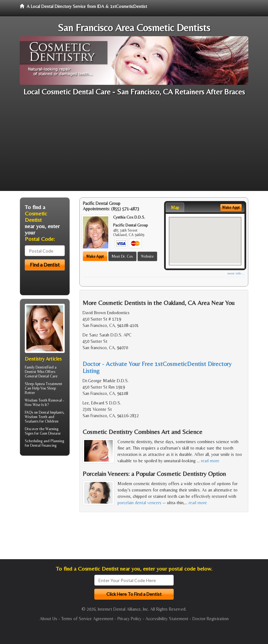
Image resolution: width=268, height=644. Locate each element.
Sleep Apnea (35, 384)
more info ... (236, 273)
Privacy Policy (129, 619)
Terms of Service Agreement (87, 619)
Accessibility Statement (167, 619)
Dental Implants (51, 412)
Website (147, 256)
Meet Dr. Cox (122, 256)
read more (210, 461)
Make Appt (95, 256)
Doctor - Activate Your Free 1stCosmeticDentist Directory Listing (157, 367)
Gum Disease (50, 433)
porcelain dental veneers (139, 503)
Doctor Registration (211, 619)
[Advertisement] (134, 146)
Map (175, 207)
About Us (48, 619)
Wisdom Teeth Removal (43, 400)
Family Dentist (36, 367)
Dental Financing (43, 445)
